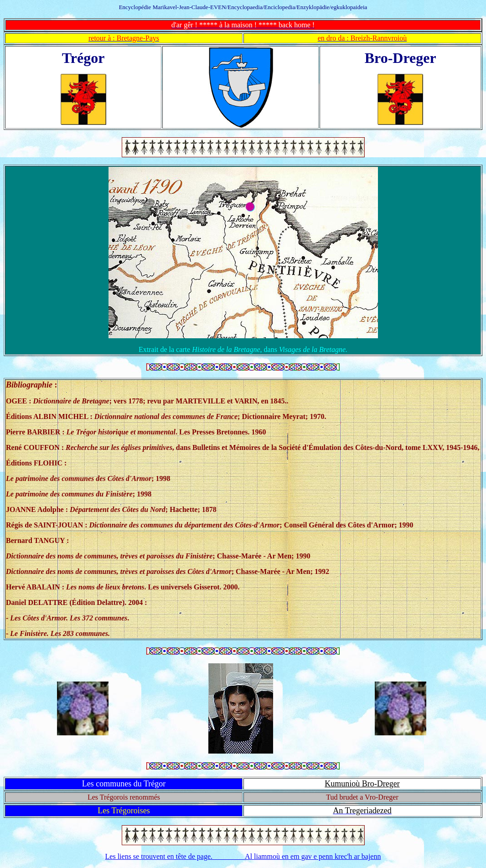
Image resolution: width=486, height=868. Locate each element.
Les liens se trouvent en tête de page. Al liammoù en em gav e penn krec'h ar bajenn (243, 856)
